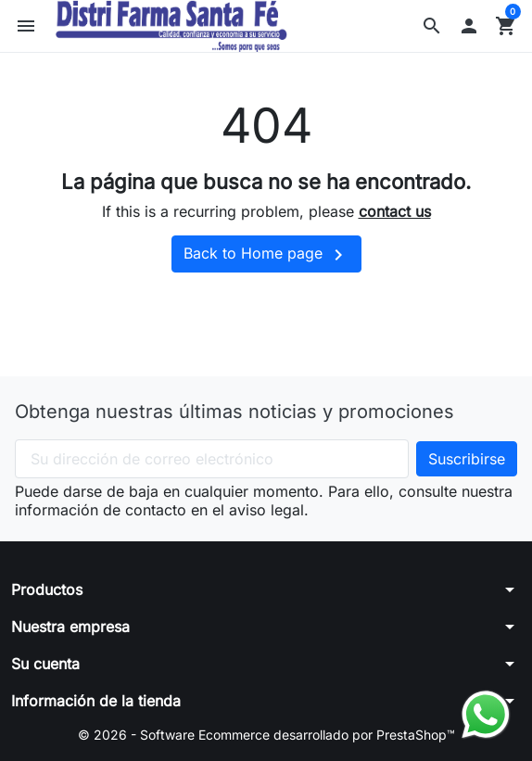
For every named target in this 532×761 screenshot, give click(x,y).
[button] (432, 26)
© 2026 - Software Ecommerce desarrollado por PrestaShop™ (266, 735)
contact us (395, 211)
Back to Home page (266, 255)
